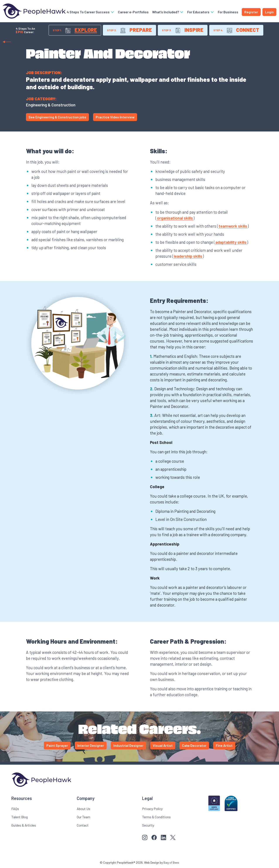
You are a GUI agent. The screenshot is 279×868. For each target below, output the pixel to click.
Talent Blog (20, 817)
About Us (83, 809)
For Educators (201, 12)
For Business (228, 12)
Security (148, 825)
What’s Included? (168, 12)
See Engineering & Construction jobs (57, 117)
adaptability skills (231, 242)
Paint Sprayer (57, 745)
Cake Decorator (194, 745)
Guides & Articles (24, 825)
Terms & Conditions (156, 817)
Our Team (83, 817)
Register (251, 12)
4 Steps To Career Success (91, 12)
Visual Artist (163, 745)
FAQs (15, 809)
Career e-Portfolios (133, 12)
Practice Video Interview (115, 117)
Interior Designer (91, 745)
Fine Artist (224, 745)
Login (269, 12)
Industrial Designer (128, 745)
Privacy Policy (152, 809)
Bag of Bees (171, 862)
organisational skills (175, 218)
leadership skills (188, 256)
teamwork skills (233, 226)
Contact (83, 825)
